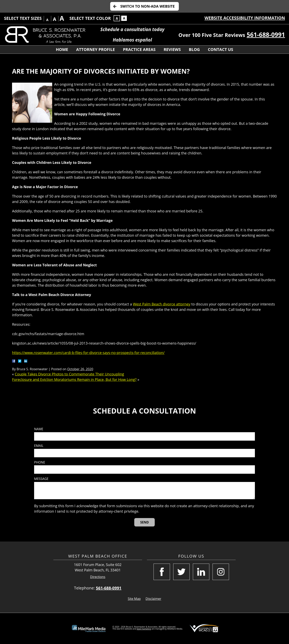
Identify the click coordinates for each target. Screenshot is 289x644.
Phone (40, 462)
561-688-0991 (266, 35)
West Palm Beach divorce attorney (162, 304)
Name (39, 429)
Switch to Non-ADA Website (147, 6)
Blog (194, 49)
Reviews (172, 49)
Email (39, 446)
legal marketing (144, 629)
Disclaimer (153, 599)
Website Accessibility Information (245, 18)
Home (62, 49)
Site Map (134, 599)
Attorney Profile (95, 49)
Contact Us (221, 49)
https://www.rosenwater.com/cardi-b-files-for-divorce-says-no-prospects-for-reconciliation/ (88, 353)
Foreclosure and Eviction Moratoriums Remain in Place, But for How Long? (74, 379)
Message (41, 479)
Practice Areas (139, 49)
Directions (98, 577)
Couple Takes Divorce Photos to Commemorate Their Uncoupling (69, 374)
